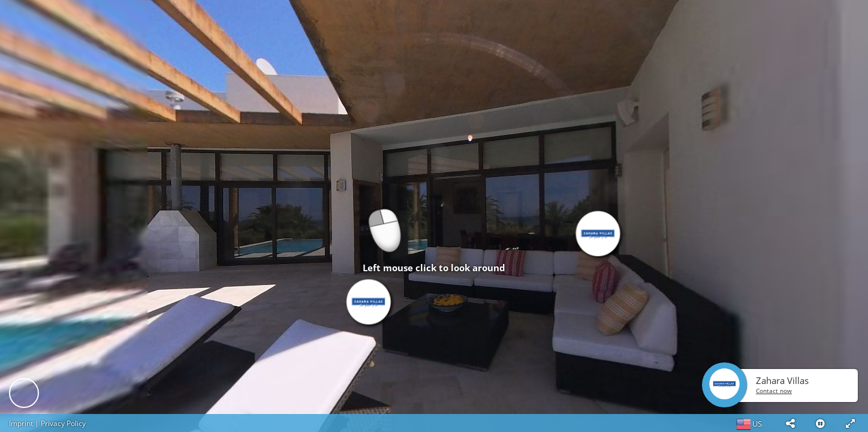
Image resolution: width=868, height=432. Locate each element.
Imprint (21, 423)
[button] (790, 423)
